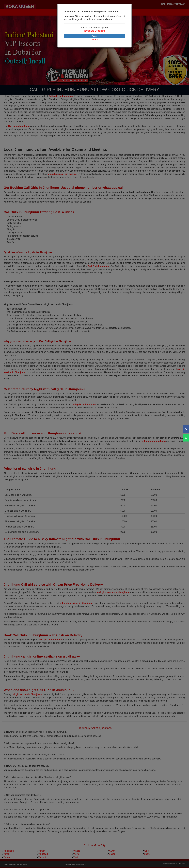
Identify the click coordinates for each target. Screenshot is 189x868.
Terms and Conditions (94, 31)
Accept (95, 36)
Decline (94, 40)
